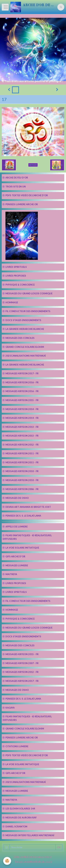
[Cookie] (7, 861)
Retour (33, 165)
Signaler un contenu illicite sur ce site (33, 861)
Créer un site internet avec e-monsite (33, 857)
